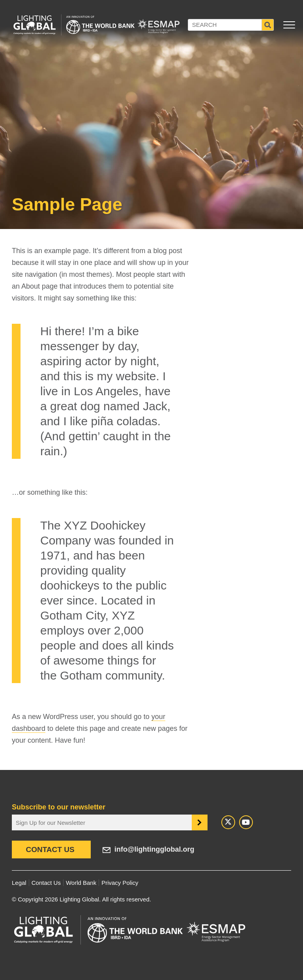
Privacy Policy (120, 883)
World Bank (81, 883)
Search (268, 25)
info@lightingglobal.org (154, 849)
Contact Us (50, 850)
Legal (19, 883)
